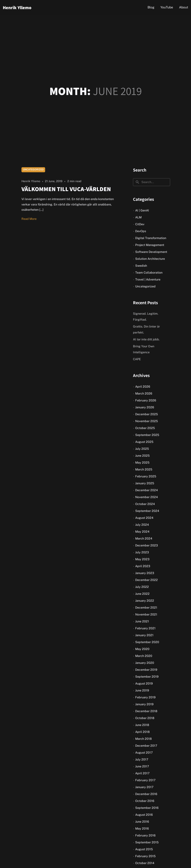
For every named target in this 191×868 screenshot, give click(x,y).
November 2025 (147, 421)
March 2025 (144, 469)
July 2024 (142, 525)
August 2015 (144, 849)
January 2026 (145, 407)
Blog (151, 7)
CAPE (137, 359)
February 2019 (145, 697)
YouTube (167, 7)
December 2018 (146, 711)
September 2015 (147, 842)
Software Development (151, 252)
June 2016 (142, 822)
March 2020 (144, 656)
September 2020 (147, 642)
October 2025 (145, 428)
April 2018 (142, 732)
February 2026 (146, 400)
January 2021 (144, 635)
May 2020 (142, 649)
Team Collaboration (149, 273)
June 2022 (142, 594)
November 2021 (146, 614)
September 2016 (147, 808)
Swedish (141, 266)
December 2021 (146, 608)
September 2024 (147, 511)
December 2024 (147, 490)
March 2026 (144, 394)
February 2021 (145, 628)
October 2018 (145, 718)
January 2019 (144, 704)
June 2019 (142, 690)
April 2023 (143, 566)
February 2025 (146, 476)
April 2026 (143, 387)
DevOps (141, 231)
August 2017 (144, 753)
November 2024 (147, 497)
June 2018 (142, 725)
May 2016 (142, 829)
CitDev (140, 224)
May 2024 (142, 532)
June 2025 (142, 456)
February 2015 (145, 856)
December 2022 (147, 580)
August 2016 (144, 815)
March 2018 (143, 739)
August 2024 (144, 518)
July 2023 (142, 552)
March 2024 (144, 539)
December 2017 (146, 746)
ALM (138, 217)
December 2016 (146, 794)
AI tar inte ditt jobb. (146, 339)
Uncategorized (33, 170)
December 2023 (147, 545)
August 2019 (144, 684)
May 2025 (142, 463)
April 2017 (142, 773)
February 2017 (145, 780)
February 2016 (145, 835)
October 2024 (145, 504)
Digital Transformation (151, 238)
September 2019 (147, 677)
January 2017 (144, 787)
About (184, 7)
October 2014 (145, 863)
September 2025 (147, 435)
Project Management (150, 245)
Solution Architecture (150, 259)
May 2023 (142, 559)
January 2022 (145, 601)
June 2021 (142, 621)
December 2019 (146, 670)
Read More (29, 219)
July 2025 (142, 449)
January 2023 (145, 573)
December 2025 (147, 414)
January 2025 (145, 483)
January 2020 (145, 663)
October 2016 (145, 801)
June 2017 (142, 766)
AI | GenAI (142, 210)
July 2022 (142, 587)
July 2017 (142, 759)
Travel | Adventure (148, 279)
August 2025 (144, 442)
